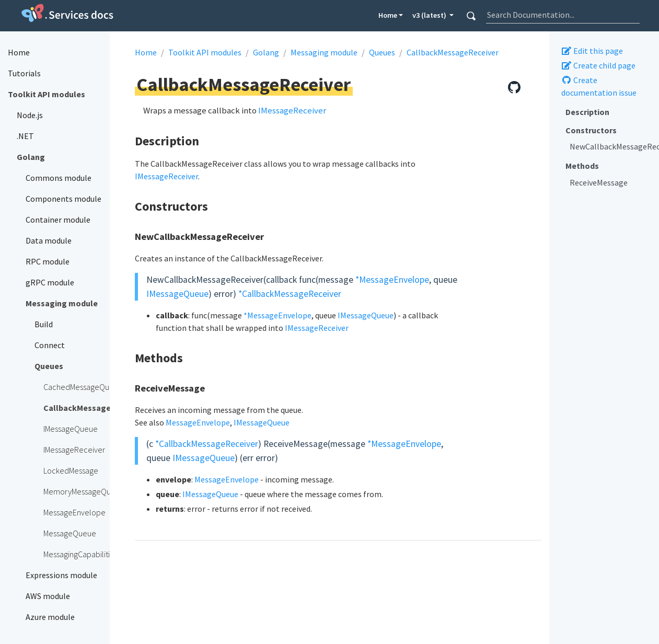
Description (587, 112)
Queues (382, 52)
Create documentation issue (599, 86)
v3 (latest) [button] (430, 15)
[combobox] (563, 15)
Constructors (591, 130)
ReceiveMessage (599, 182)
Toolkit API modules (205, 52)
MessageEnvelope (198, 422)
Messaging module (324, 52)
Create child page (598, 65)
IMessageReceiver (292, 110)
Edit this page (592, 51)
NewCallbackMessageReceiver (610, 146)
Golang (266, 52)
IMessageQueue (177, 294)
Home (388, 15)
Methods (582, 166)
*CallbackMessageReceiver (290, 294)
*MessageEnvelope (392, 280)
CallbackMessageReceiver (453, 52)
